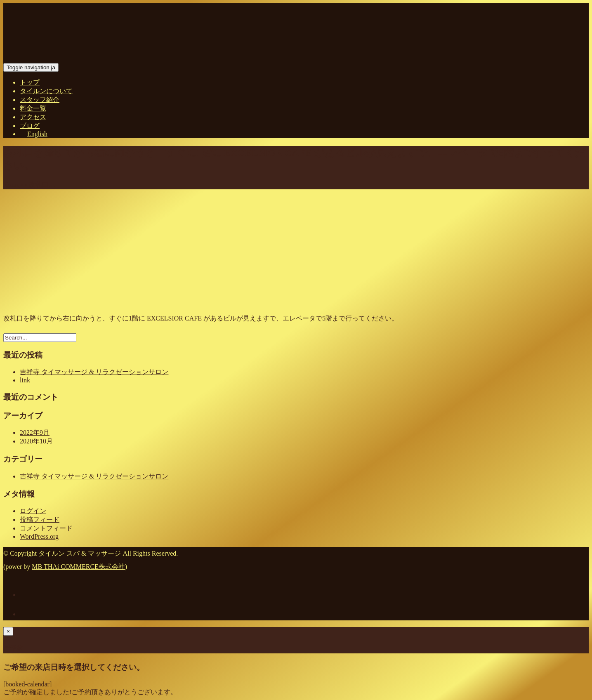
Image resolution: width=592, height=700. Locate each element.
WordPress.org (39, 536)
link (25, 380)
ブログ (30, 126)
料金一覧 (33, 108)
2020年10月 (36, 441)
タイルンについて (46, 91)
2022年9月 (35, 432)
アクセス (33, 117)
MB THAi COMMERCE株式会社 (78, 567)
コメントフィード (46, 528)
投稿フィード (40, 520)
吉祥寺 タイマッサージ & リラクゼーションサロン (94, 372)
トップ (30, 82)
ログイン (33, 511)
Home (11, 185)
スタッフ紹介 (40, 100)
